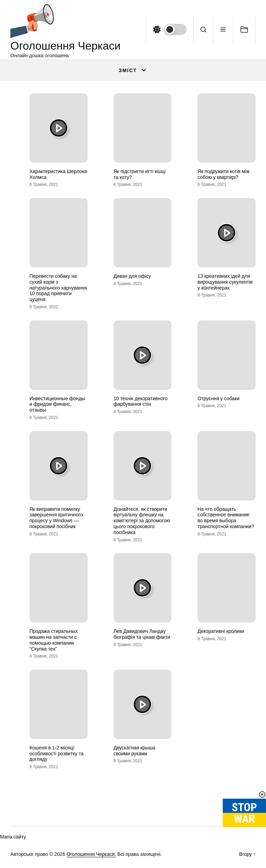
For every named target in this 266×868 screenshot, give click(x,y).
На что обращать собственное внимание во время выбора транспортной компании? (226, 518)
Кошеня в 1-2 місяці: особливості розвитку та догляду (56, 754)
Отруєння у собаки (218, 398)
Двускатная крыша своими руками (135, 751)
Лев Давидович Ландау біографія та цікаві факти (142, 634)
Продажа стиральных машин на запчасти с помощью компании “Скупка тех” (54, 640)
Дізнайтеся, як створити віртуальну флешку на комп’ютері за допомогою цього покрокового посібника (142, 521)
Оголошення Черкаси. (91, 854)
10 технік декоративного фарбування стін (141, 401)
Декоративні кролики (221, 631)
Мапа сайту (13, 837)
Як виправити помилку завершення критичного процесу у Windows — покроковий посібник (56, 518)
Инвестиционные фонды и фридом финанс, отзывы (57, 404)
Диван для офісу (132, 276)
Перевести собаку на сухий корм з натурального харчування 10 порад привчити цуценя (58, 288)
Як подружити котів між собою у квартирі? (223, 174)
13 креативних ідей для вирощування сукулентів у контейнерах (225, 282)
